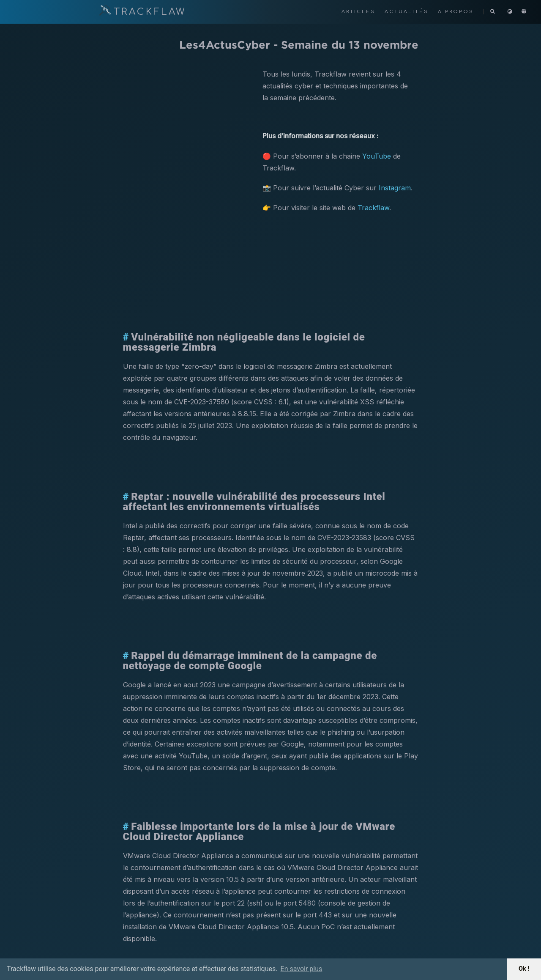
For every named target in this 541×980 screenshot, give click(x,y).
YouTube (377, 156)
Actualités (408, 12)
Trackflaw (373, 208)
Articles (360, 12)
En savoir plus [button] (302, 969)
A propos (457, 12)
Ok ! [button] (524, 969)
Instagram (395, 188)
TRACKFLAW (142, 12)
